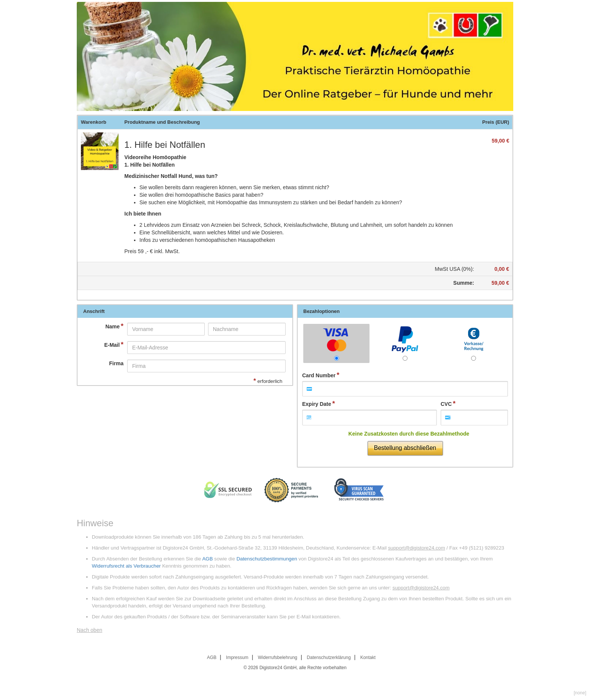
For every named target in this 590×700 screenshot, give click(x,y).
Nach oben (90, 630)
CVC (446, 404)
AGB (207, 559)
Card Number (319, 375)
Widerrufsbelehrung (278, 657)
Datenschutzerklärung (329, 657)
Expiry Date (317, 404)
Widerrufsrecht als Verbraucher (126, 566)
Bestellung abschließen (405, 448)
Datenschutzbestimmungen (267, 559)
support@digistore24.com (417, 548)
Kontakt (368, 657)
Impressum (237, 657)
